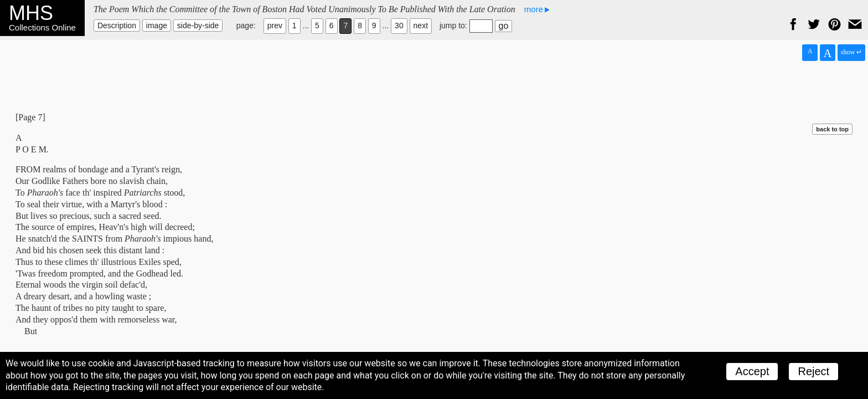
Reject (813, 371)
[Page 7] (30, 117)
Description (117, 25)
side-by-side (198, 25)
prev (275, 25)
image (157, 25)
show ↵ (851, 52)
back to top (832, 129)
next (421, 25)
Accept (752, 371)
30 (399, 25)
